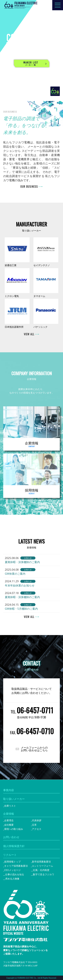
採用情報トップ (12, 862)
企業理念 (9, 820)
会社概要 (9, 825)
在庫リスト (10, 806)
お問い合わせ (11, 837)
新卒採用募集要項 (41, 862)
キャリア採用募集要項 (16, 866)
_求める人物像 (12, 879)
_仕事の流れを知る (14, 874)
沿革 (34, 825)
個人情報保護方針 (14, 846)
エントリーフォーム (43, 866)
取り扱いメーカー (14, 799)
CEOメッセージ (12, 870)
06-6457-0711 (35, 710)
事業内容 (9, 790)
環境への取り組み (14, 829)
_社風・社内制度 (41, 870)
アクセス (37, 829)
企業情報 (9, 814)
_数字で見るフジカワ (43, 874)
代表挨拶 (37, 820)
